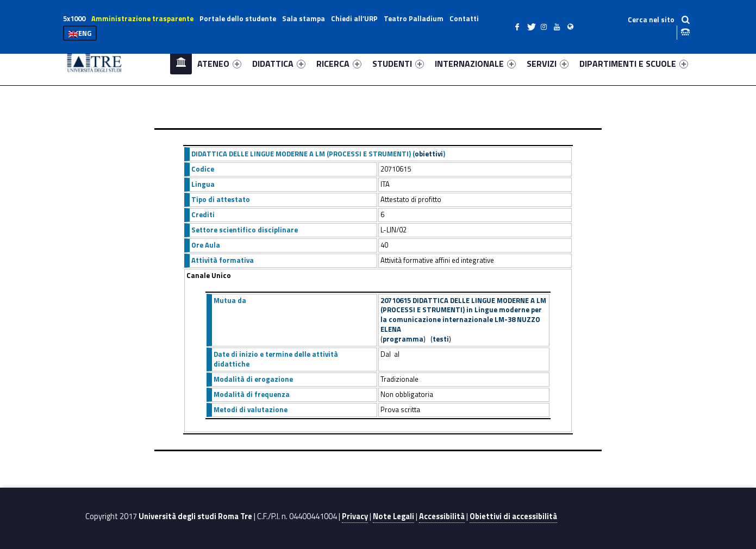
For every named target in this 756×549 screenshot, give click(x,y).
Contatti (464, 18)
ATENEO (219, 64)
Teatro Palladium (414, 18)
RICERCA (339, 64)
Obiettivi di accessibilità (513, 516)
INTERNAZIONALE (475, 64)
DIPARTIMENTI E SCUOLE (634, 64)
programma (403, 339)
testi (441, 339)
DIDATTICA (279, 64)
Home (181, 63)
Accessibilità (442, 516)
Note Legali (393, 516)
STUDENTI (398, 64)
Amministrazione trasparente (142, 18)
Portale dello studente (238, 18)
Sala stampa (304, 18)
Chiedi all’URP (354, 18)
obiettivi (429, 154)
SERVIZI (548, 64)
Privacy (355, 516)
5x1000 (74, 18)
